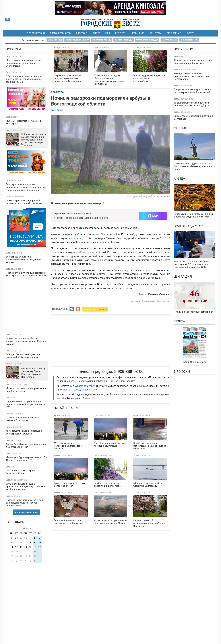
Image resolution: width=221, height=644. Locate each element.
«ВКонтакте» (64, 390)
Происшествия (36, 33)
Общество (57, 92)
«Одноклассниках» (87, 390)
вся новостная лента (27, 512)
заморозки (149, 301)
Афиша (179, 179)
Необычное (138, 33)
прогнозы (164, 301)
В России (182, 371)
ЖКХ (108, 33)
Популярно (183, 49)
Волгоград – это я (189, 226)
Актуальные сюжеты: (33, 40)
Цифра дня (183, 277)
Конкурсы (155, 33)
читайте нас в (95, 309)
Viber (92, 386)
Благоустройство (61, 33)
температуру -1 (78, 238)
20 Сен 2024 (56, 110)
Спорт (96, 33)
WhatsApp (81, 386)
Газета (190, 33)
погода (137, 301)
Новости (13, 49)
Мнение (180, 128)
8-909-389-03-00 (129, 371)
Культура (120, 33)
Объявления (174, 33)
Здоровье (82, 33)
